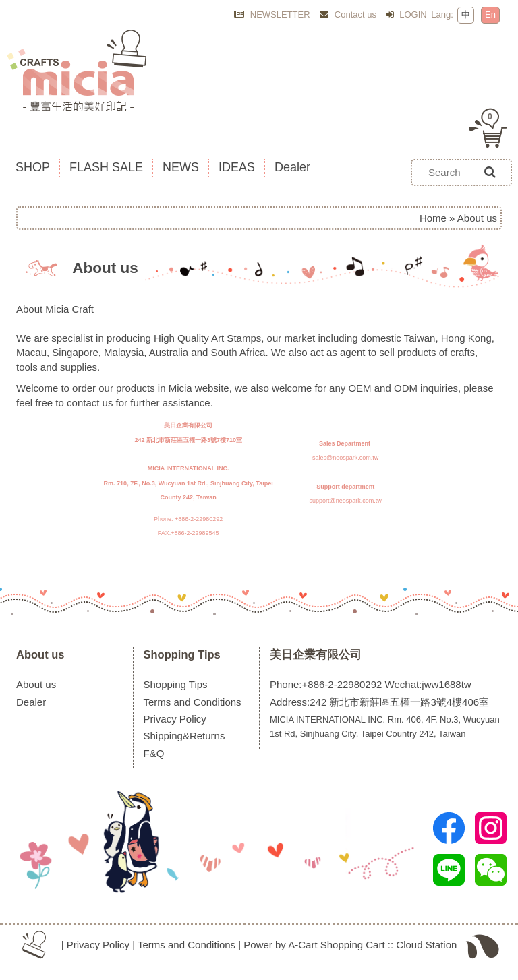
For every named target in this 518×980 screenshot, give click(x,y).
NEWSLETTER (272, 14)
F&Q (154, 753)
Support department (345, 487)
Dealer (31, 702)
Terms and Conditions (193, 702)
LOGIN (407, 14)
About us (40, 654)
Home (433, 218)
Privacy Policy (175, 719)
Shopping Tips (182, 654)
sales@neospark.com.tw (345, 458)
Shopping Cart (353, 945)
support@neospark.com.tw (346, 501)
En (490, 14)
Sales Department (345, 443)
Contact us (348, 14)
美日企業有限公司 (316, 654)
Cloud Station (426, 945)
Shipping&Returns (184, 736)
